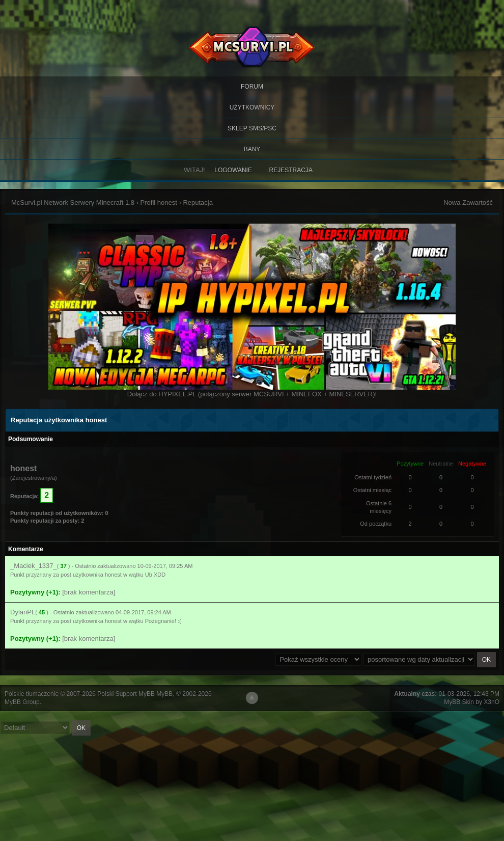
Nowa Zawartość (468, 202)
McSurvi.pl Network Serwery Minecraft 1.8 (73, 202)
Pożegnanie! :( (163, 621)
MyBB (164, 694)
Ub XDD (155, 575)
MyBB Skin (459, 702)
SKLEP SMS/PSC (252, 128)
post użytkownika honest (91, 575)
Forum (252, 87)
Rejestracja (291, 170)
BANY (252, 149)
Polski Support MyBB (126, 694)
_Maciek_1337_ (34, 566)
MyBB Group (22, 702)
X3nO (492, 702)
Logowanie (233, 170)
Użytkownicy (252, 107)
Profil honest (159, 202)
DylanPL (23, 612)
